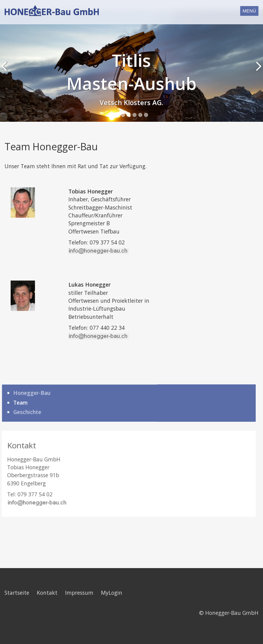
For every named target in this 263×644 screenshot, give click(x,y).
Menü (249, 11)
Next (257, 61)
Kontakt (47, 577)
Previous (6, 61)
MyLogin (112, 577)
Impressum (79, 577)
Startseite (17, 577)
